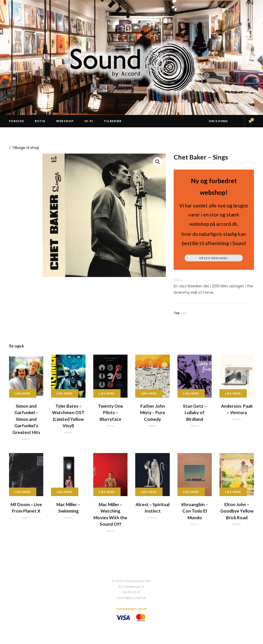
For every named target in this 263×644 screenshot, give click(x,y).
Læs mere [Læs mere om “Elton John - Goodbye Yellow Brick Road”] (233, 492)
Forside (16, 121)
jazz (184, 313)
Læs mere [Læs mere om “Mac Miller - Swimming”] (65, 492)
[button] (158, 162)
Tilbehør (113, 121)
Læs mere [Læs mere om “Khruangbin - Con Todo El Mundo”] (191, 492)
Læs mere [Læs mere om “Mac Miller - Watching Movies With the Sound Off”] (107, 492)
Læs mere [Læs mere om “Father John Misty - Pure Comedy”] (149, 393)
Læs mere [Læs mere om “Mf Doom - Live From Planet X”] (23, 492)
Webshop (65, 121)
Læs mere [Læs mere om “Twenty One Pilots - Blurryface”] (107, 393)
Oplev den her (214, 258)
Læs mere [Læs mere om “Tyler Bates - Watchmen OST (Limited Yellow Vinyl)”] (65, 393)
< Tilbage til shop (24, 148)
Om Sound (218, 121)
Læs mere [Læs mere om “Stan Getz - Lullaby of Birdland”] (191, 393)
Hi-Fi (89, 121)
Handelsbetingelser (131, 609)
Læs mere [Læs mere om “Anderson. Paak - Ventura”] (233, 393)
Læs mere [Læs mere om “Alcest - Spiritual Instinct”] (149, 492)
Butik (40, 121)
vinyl (178, 280)
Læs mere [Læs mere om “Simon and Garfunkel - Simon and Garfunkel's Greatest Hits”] (23, 393)
